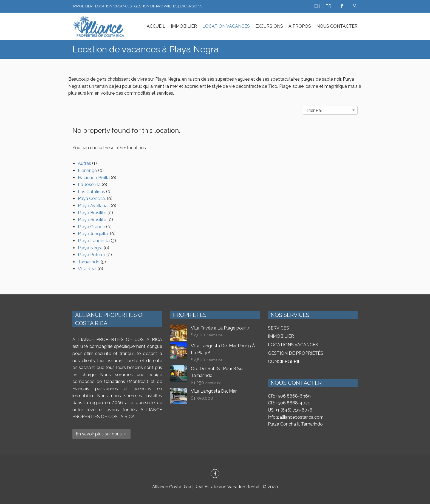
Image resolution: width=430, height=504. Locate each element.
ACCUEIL (156, 26)
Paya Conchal (92, 198)
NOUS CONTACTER (337, 26)
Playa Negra (90, 248)
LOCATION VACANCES (226, 26)
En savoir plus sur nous (101, 434)
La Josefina (89, 185)
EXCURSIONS (269, 26)
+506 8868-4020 (293, 403)
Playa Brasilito (92, 213)
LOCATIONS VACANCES (293, 345)
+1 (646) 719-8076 (294, 410)
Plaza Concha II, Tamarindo (295, 424)
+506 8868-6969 (293, 396)
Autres (84, 163)
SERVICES (278, 328)
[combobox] (330, 110)
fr (328, 6)
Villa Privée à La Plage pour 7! (221, 328)
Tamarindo (89, 262)
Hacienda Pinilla (94, 178)
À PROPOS (300, 26)
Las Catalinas (91, 192)
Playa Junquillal (93, 234)
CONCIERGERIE (284, 361)
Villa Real (87, 269)
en (317, 6)
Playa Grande (91, 227)
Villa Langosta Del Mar (214, 391)
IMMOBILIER (184, 26)
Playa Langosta (94, 241)
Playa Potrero (92, 255)
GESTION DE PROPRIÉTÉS (296, 353)
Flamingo (87, 171)
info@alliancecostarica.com (296, 417)
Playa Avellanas (94, 206)
